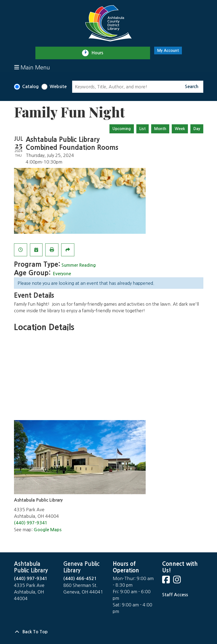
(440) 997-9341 (31, 523)
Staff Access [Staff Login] (175, 595)
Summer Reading (79, 265)
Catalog (30, 87)
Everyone (62, 274)
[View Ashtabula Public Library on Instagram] (177, 581)
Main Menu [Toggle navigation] (32, 67)
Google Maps (48, 530)
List (143, 129)
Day (197, 129)
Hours (100, 53)
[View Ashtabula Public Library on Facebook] (167, 581)
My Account (168, 50)
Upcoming (122, 129)
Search (192, 87)
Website (58, 87)
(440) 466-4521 (80, 579)
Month (160, 129)
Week (180, 129)
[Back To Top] (109, 632)
